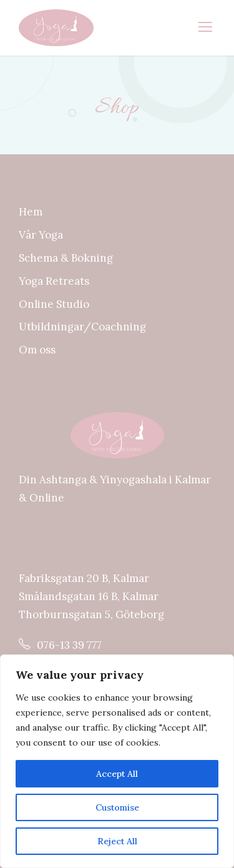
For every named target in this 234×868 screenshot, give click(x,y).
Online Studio (54, 304)
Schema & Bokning (66, 258)
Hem (31, 212)
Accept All (117, 774)
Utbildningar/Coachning (82, 327)
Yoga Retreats (54, 281)
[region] (117, 761)
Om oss (37, 350)
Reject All (117, 841)
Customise (117, 807)
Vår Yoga (41, 235)
